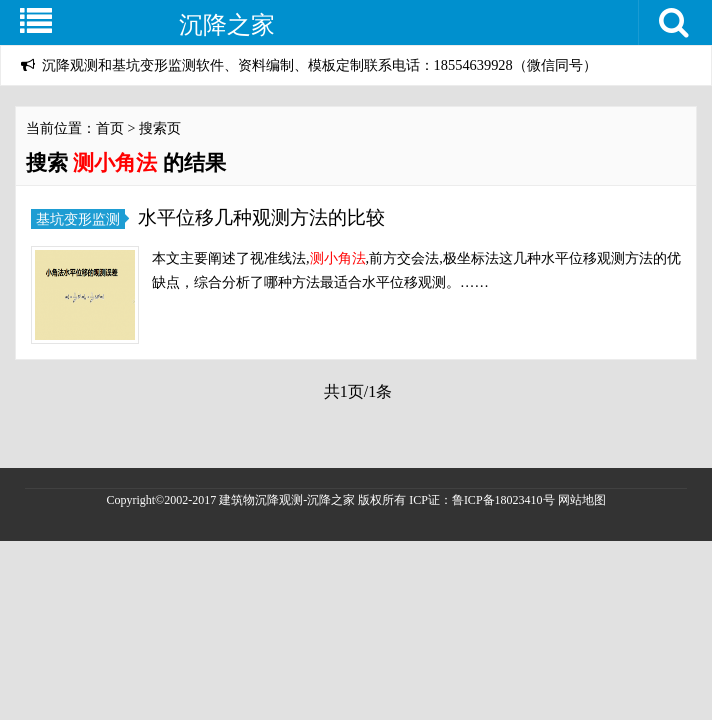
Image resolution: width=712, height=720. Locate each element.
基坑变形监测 (78, 219)
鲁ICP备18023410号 (505, 500)
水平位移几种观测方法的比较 (261, 217)
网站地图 (582, 500)
